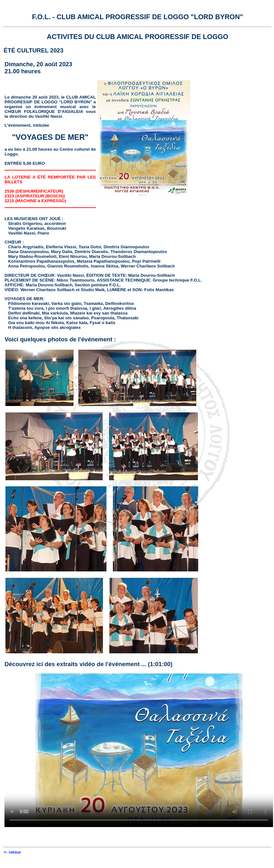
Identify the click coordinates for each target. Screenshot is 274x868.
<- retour (12, 852)
